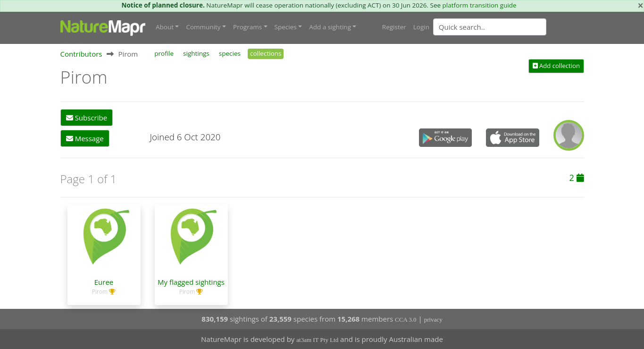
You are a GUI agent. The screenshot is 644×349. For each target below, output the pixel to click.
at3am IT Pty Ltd (317, 340)
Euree (104, 282)
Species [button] (286, 27)
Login (421, 27)
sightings (196, 53)
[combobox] (509, 27)
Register (394, 27)
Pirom (100, 292)
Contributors (81, 54)
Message (85, 138)
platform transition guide (480, 5)
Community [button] (203, 27)
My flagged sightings (191, 282)
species (230, 53)
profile (164, 53)
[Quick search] (490, 27)
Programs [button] (247, 27)
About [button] (165, 27)
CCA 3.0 (406, 319)
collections (266, 53)
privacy (433, 319)
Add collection (556, 66)
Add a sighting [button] (330, 27)
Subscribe (87, 118)
